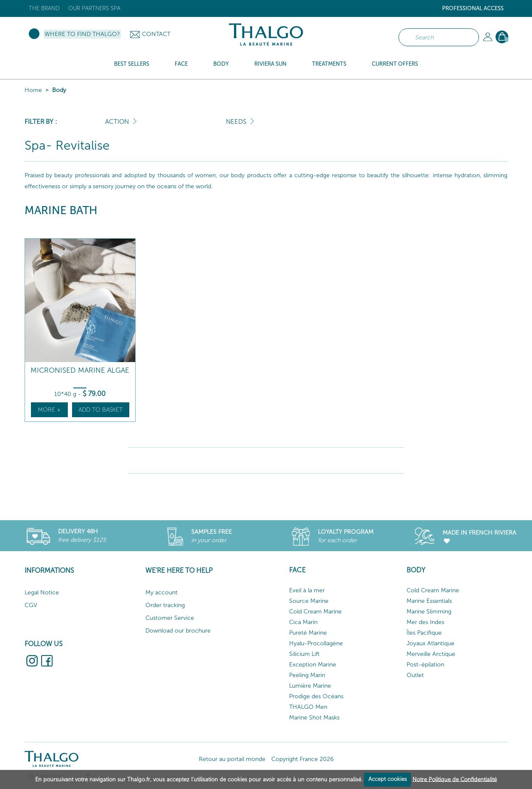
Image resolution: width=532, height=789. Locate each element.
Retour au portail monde (232, 759)
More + (49, 410)
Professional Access (473, 8)
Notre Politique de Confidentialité (455, 779)
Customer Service (170, 618)
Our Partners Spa (94, 8)
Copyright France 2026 (302, 759)
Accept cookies (388, 779)
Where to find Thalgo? (82, 34)
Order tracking (165, 605)
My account (162, 592)
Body (59, 90)
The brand (44, 8)
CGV (31, 605)
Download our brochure (178, 631)
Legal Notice (42, 592)
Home (33, 90)
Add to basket (100, 410)
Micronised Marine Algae (80, 370)
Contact (156, 34)
